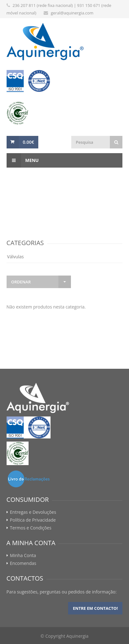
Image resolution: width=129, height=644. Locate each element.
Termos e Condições (31, 528)
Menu (23, 160)
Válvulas (16, 257)
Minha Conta (23, 555)
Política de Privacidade (33, 520)
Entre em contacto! (95, 608)
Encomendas (23, 563)
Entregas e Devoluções (33, 512)
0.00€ (29, 142)
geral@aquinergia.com (72, 13)
